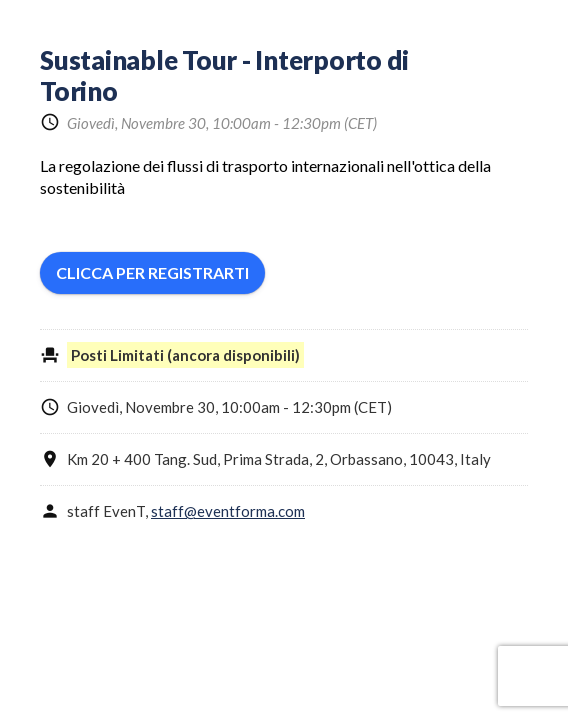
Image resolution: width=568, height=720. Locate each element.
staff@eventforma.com (228, 511)
